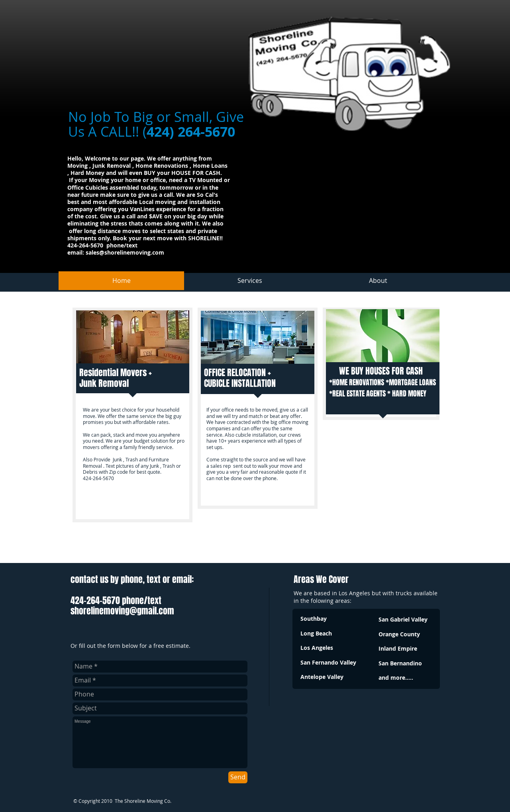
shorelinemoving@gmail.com (122, 611)
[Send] (238, 777)
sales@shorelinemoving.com (125, 252)
